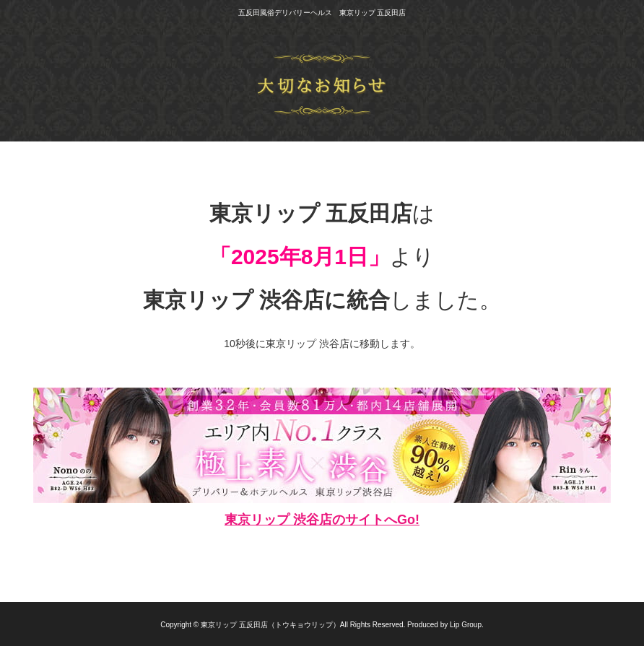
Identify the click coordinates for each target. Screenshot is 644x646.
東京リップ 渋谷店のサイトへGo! (322, 520)
